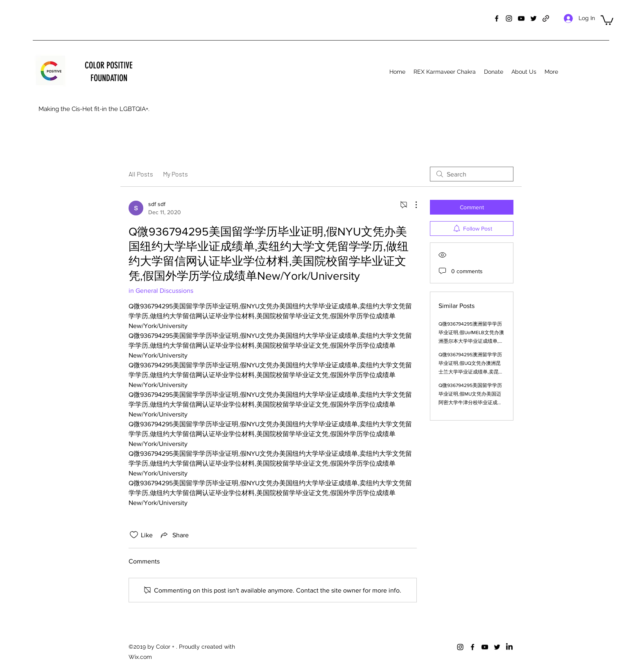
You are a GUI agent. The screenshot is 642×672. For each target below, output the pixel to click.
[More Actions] (412, 205)
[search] (472, 174)
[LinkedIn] (509, 647)
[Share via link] (174, 535)
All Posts (141, 174)
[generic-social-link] (546, 18)
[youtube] (521, 18)
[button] (607, 20)
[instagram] (509, 18)
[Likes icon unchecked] (134, 535)
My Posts (175, 174)
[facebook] (497, 18)
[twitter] (533, 18)
